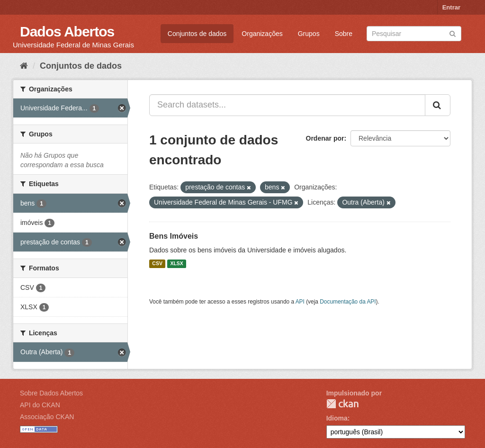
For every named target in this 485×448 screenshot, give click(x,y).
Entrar (451, 7)
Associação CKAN (47, 417)
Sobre (344, 34)
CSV (157, 264)
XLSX (176, 264)
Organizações (262, 34)
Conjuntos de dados (197, 34)
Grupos (309, 34)
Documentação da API (348, 302)
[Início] (24, 66)
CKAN (342, 404)
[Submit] (453, 33)
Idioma (337, 418)
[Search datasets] (414, 34)
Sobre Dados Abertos (51, 393)
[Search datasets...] (287, 105)
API (300, 302)
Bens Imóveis (174, 236)
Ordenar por (325, 138)
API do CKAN (40, 405)
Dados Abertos (67, 31)
